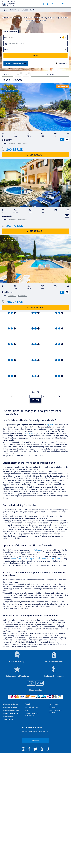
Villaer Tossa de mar (11, 713)
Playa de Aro (55, 559)
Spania (50, 425)
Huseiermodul (55, 704)
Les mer (35, 741)
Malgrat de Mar (34, 559)
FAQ (32, 10)
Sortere (50, 75)
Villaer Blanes (8, 716)
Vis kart (7, 75)
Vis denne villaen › (36, 155)
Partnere (53, 707)
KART (36, 400)
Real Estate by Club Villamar (57, 711)
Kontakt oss (14, 10)
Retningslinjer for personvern (31, 714)
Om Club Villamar (31, 707)
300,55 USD (15, 149)
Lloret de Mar (22, 143)
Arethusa (7, 292)
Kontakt (28, 704)
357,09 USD (15, 226)
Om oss (25, 10)
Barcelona (15, 554)
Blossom (7, 140)
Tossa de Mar (22, 559)
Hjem (5, 10)
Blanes (13, 559)
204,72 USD (15, 302)
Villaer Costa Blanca (11, 707)
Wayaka (7, 216)
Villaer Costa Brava (10, 704)
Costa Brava (12, 143)
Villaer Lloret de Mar (11, 710)
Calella (43, 559)
